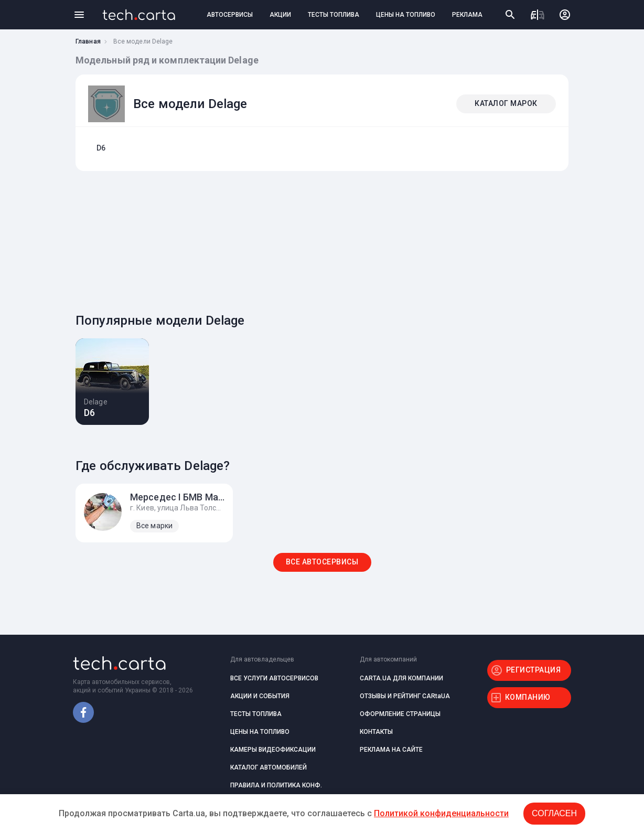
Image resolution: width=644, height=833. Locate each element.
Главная (88, 41)
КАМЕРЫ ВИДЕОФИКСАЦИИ (273, 750)
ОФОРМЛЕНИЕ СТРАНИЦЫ (400, 714)
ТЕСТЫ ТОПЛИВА (334, 15)
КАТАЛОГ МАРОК (506, 103)
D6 (101, 148)
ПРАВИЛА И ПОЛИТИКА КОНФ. (276, 785)
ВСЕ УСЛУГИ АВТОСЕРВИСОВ (274, 678)
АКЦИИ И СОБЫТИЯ (260, 696)
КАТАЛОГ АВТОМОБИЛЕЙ (269, 767)
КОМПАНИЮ (528, 697)
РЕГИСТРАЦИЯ (534, 670)
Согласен (554, 813)
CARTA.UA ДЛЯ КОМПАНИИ (401, 678)
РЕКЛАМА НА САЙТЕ (391, 750)
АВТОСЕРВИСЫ (230, 15)
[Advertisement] (319, 239)
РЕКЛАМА (467, 15)
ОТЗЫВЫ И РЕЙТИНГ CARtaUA (405, 696)
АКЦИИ (280, 15)
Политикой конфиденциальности (441, 813)
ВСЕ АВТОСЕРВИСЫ (322, 562)
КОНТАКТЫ (376, 732)
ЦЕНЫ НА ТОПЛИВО (406, 15)
